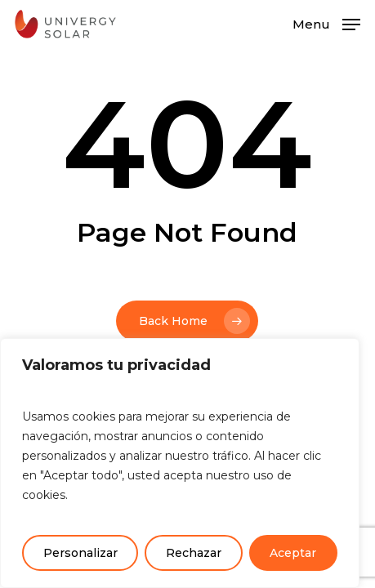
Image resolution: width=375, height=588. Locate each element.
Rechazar (194, 553)
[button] (326, 23)
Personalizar (80, 553)
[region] (180, 463)
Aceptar (293, 553)
